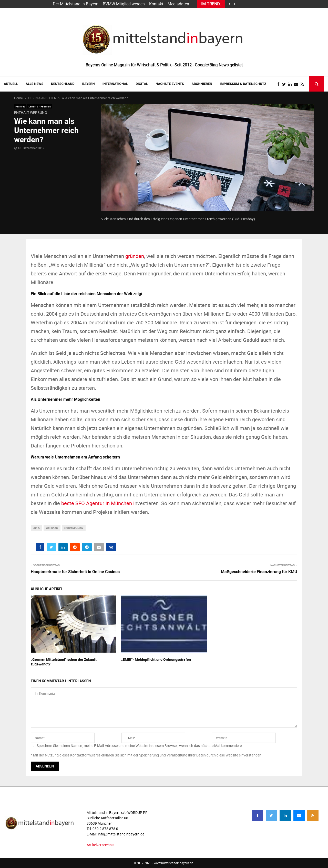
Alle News (34, 84)
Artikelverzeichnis (100, 845)
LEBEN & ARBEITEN (40, 106)
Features (20, 106)
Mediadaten (178, 4)
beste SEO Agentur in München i (98, 503)
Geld (37, 528)
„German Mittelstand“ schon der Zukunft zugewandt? (64, 662)
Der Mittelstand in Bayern (76, 4)
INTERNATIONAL (115, 84)
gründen (135, 256)
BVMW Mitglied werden (124, 4)
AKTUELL (11, 84)
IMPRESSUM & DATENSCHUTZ (243, 84)
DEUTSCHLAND (63, 84)
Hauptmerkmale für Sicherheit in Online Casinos (75, 572)
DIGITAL (142, 84)
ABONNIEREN (202, 84)
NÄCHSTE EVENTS (170, 84)
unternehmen (74, 528)
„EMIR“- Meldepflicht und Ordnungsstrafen (156, 659)
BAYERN (89, 84)
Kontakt (156, 4)
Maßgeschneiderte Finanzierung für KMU (259, 572)
